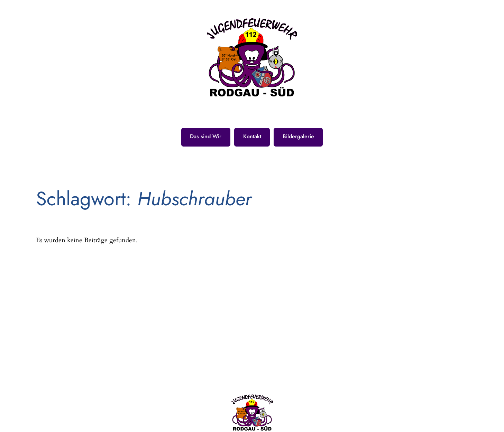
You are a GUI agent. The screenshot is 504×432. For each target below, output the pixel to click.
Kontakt (252, 136)
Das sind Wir (206, 136)
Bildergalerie (298, 136)
